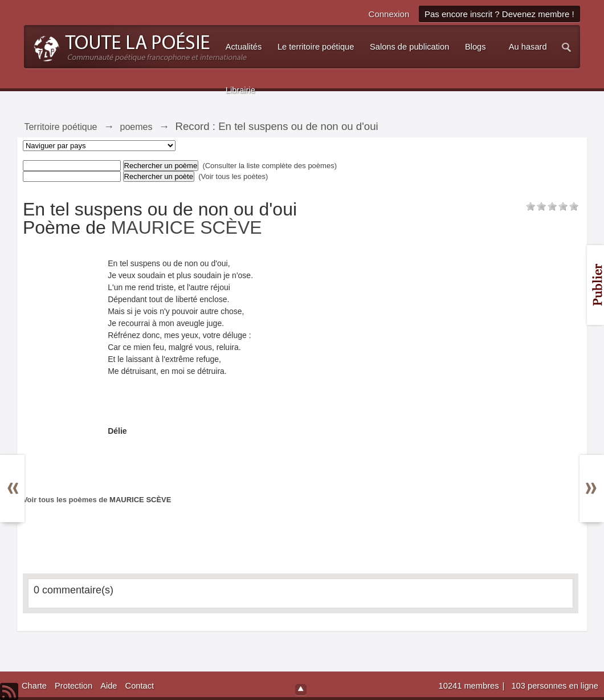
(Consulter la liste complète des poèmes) (270, 166)
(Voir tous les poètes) (233, 176)
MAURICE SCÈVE (187, 227)
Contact (140, 686)
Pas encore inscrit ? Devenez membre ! (499, 14)
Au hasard (528, 47)
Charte (34, 686)
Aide (109, 686)
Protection (74, 686)
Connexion (389, 14)
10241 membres (470, 686)
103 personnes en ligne (554, 686)
